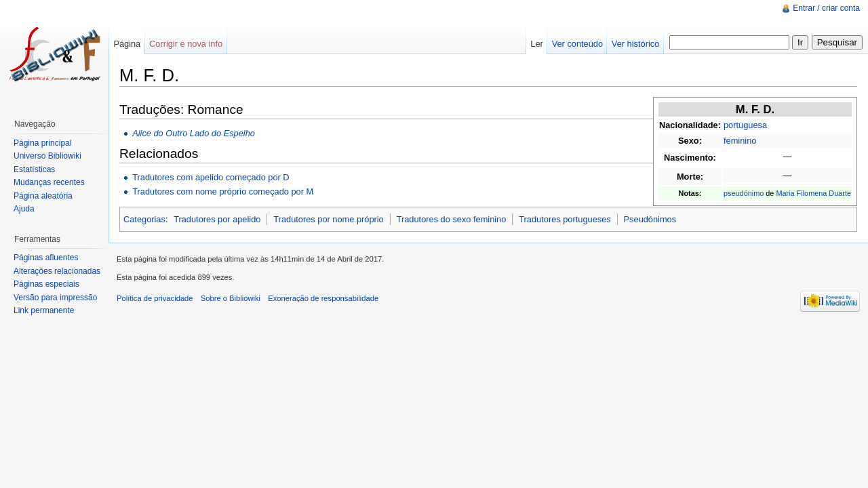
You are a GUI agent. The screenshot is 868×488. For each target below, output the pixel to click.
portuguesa (745, 125)
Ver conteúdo (577, 44)
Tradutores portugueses (565, 219)
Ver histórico (635, 44)
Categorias (144, 219)
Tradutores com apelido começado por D (211, 177)
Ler (537, 44)
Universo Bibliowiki (47, 156)
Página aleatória (43, 196)
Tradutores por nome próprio (328, 219)
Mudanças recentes (49, 182)
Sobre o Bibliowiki (231, 298)
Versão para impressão (55, 298)
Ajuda (24, 209)
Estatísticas (34, 169)
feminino (740, 141)
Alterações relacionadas (57, 271)
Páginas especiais (46, 284)
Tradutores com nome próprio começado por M (223, 191)
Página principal (42, 143)
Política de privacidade (155, 298)
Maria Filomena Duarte (813, 193)
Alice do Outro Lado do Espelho (194, 133)
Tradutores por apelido (217, 219)
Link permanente (44, 310)
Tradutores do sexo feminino (452, 219)
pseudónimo (744, 193)
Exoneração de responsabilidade (323, 298)
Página (127, 44)
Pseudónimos (650, 219)
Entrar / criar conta (826, 8)
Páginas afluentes (46, 258)
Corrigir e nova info (186, 44)
